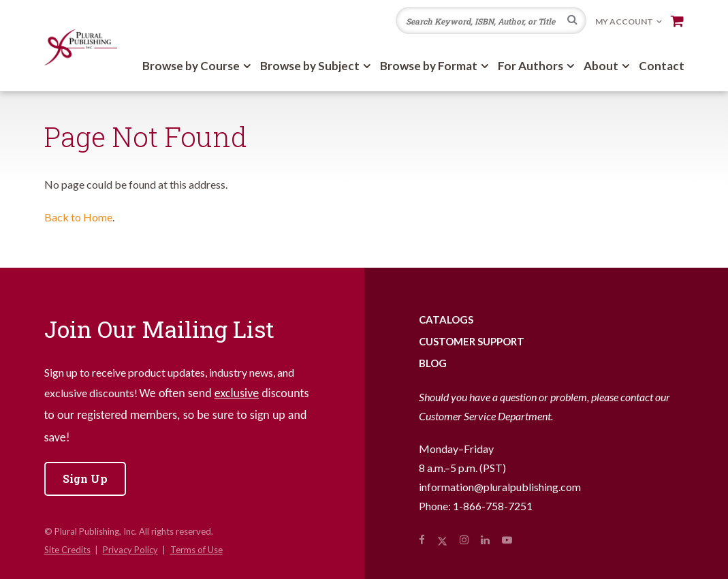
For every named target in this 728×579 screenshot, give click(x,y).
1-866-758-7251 (493, 506)
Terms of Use (196, 550)
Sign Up (85, 479)
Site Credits (67, 550)
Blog (433, 363)
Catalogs (446, 319)
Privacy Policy (130, 550)
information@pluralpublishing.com (500, 487)
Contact (662, 66)
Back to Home (78, 217)
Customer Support (472, 341)
